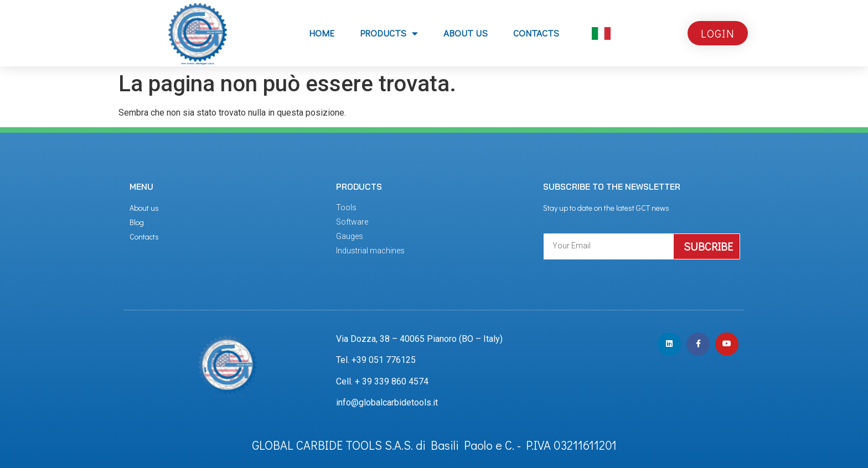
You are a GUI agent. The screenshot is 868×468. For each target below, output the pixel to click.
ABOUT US (466, 33)
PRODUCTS (389, 33)
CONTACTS (536, 33)
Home (322, 33)
